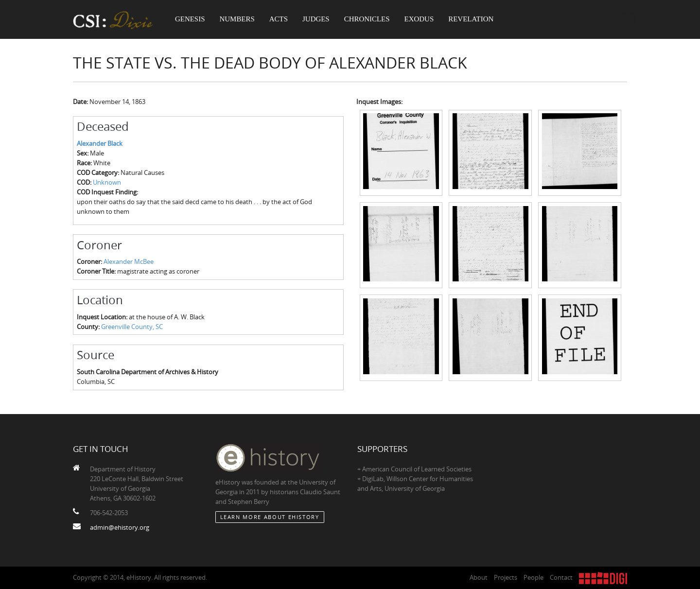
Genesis (191, 19)
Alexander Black (100, 143)
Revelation (475, 19)
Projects (506, 577)
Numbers (238, 19)
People (534, 577)
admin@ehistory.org (120, 527)
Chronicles (369, 19)
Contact (561, 577)
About (479, 577)
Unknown (107, 182)
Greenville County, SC (132, 327)
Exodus (423, 19)
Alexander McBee (129, 261)
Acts (280, 19)
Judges (318, 19)
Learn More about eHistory (270, 517)
